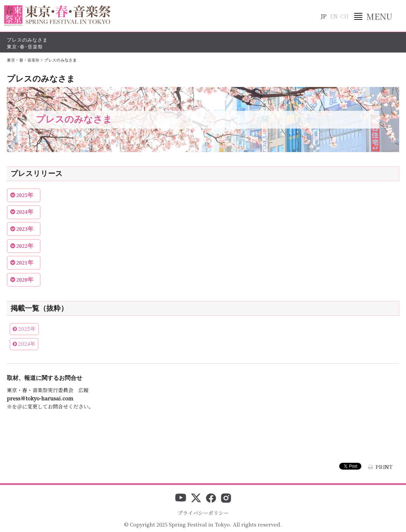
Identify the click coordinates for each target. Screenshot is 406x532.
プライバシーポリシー (203, 513)
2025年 (27, 329)
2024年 (27, 344)
